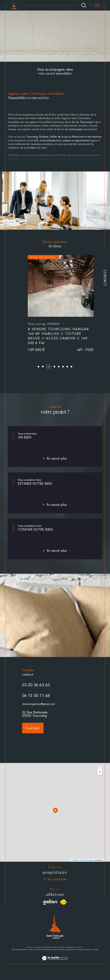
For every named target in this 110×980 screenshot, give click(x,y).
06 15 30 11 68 (36, 710)
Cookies (95, 958)
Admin (61, 958)
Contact (105, 278)
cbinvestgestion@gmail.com (39, 718)
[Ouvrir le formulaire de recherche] (84, 5)
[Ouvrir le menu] (97, 5)
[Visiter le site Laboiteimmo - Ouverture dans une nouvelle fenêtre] (55, 970)
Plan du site (34, 958)
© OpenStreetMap (86, 868)
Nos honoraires (19, 958)
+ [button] (100, 775)
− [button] (100, 780)
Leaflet (74, 868)
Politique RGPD (83, 958)
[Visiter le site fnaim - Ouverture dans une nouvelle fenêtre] (63, 910)
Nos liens (70, 958)
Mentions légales (49, 958)
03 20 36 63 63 (36, 699)
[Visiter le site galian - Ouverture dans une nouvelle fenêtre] (50, 910)
